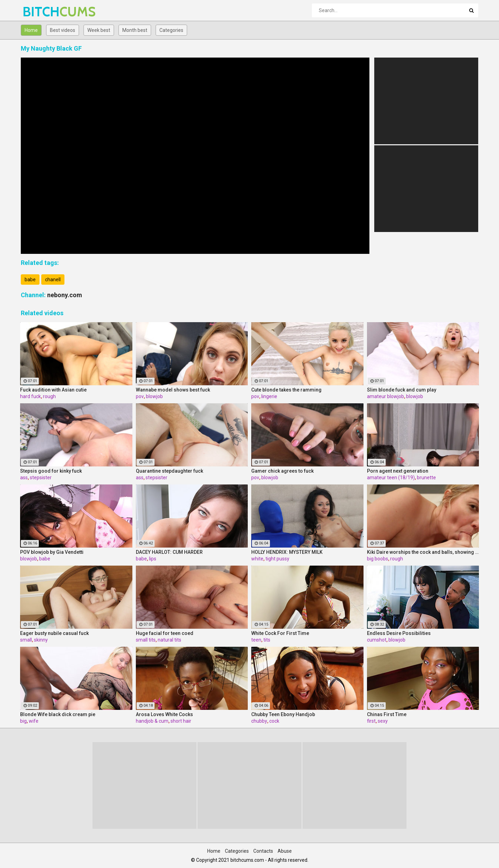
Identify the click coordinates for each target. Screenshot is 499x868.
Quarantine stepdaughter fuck (169, 471)
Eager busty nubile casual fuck (54, 633)
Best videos (63, 30)
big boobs (378, 559)
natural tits (169, 640)
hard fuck (30, 396)
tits (267, 640)
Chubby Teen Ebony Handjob (283, 714)
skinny (41, 640)
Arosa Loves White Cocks (164, 714)
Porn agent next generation (398, 471)
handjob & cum (152, 721)
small (26, 640)
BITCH (41, 12)
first (371, 721)
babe (30, 280)
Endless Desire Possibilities (399, 633)
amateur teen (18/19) (391, 478)
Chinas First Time (387, 714)
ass (24, 478)
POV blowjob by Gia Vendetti (52, 552)
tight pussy (277, 559)
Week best (99, 30)
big (23, 721)
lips (153, 559)
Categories (171, 30)
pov (140, 396)
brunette (426, 478)
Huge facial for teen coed (165, 633)
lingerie (269, 396)
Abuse (285, 851)
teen (256, 640)
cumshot (377, 640)
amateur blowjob (386, 396)
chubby (259, 721)
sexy (383, 721)
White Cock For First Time (280, 633)
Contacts (263, 851)
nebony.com (65, 295)
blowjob (154, 396)
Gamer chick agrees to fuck (282, 471)
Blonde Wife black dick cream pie (58, 714)
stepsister (41, 478)
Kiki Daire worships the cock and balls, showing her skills (423, 552)
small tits (146, 640)
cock (274, 721)
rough (49, 396)
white (257, 559)
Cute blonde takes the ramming (286, 390)
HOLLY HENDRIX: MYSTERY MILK (287, 552)
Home (31, 30)
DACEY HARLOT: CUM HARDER (169, 552)
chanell (53, 280)
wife (34, 721)
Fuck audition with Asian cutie (53, 390)
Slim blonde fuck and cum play (402, 390)
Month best (135, 30)
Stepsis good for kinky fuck (51, 471)
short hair (181, 721)
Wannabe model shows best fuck (173, 390)
